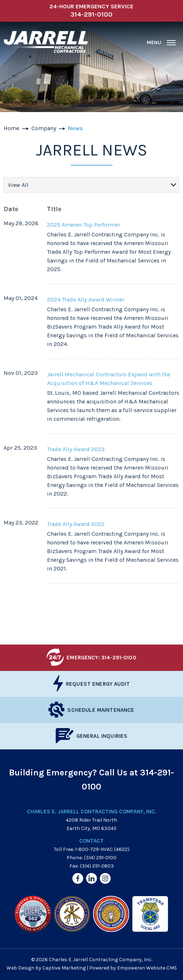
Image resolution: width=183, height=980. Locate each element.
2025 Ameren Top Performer (84, 225)
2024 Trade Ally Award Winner (86, 299)
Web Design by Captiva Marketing (46, 968)
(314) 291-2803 (97, 866)
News (75, 128)
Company (44, 128)
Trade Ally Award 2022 (76, 524)
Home (11, 128)
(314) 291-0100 (100, 858)
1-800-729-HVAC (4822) (102, 849)
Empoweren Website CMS (147, 968)
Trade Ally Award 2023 (76, 449)
